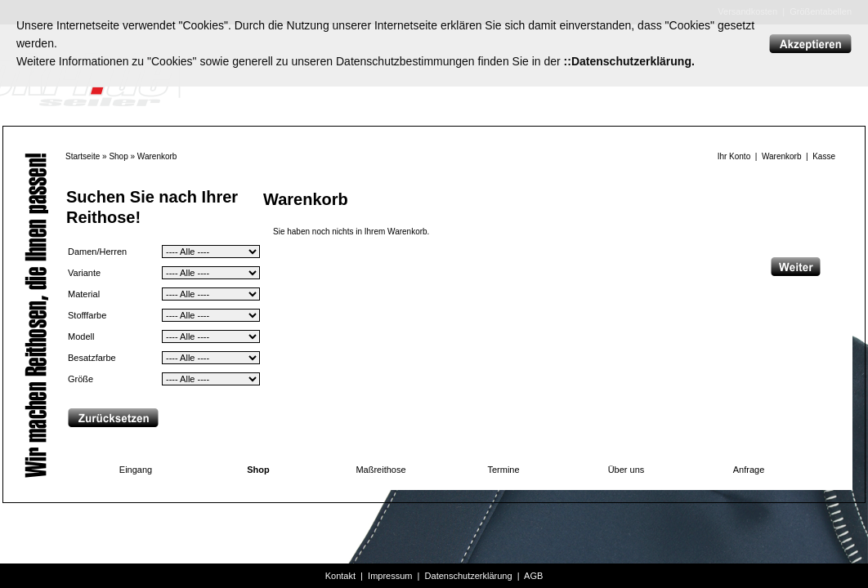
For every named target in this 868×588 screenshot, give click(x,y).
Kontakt (340, 576)
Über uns (626, 470)
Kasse (824, 156)
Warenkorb (157, 156)
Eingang (136, 470)
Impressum (390, 576)
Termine (503, 470)
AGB (533, 576)
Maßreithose (380, 470)
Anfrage (749, 470)
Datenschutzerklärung (469, 576)
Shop (118, 156)
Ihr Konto (734, 156)
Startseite (83, 156)
